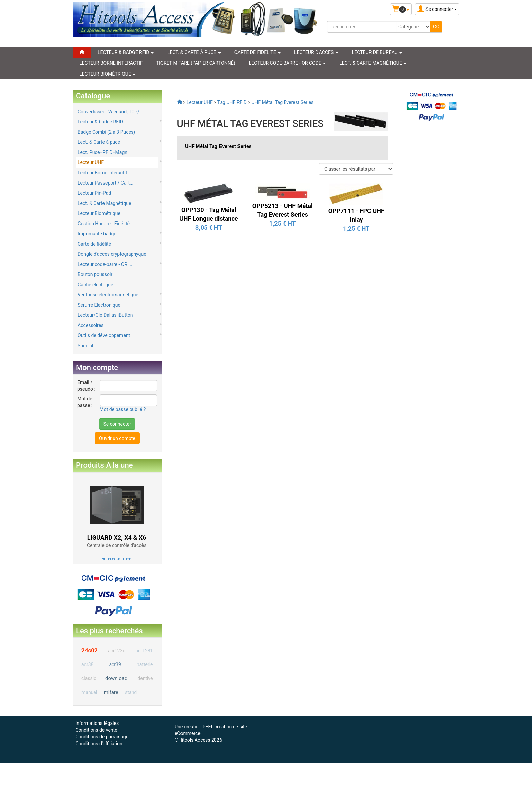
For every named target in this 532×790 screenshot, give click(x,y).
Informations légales (97, 723)
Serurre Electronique (99, 305)
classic (89, 678)
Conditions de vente (96, 730)
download (116, 678)
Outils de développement (104, 335)
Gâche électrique (96, 285)
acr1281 (144, 651)
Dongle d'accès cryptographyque (112, 254)
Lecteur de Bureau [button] (377, 52)
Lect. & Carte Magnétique (104, 203)
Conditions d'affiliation (99, 744)
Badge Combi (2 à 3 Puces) (106, 132)
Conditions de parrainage (102, 737)
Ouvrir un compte (117, 438)
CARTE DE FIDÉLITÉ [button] (258, 52)
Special (85, 346)
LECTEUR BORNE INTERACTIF (111, 63)
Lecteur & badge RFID (100, 122)
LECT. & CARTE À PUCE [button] (194, 52)
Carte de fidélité (94, 244)
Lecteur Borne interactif (102, 173)
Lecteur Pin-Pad (94, 193)
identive (145, 678)
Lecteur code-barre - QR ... (105, 264)
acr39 (115, 664)
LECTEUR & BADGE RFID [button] (126, 52)
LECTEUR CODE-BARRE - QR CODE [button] (288, 63)
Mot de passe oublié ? (123, 409)
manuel (89, 692)
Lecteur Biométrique (99, 213)
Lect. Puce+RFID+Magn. (103, 152)
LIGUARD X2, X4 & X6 (117, 537)
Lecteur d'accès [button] (316, 52)
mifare (111, 692)
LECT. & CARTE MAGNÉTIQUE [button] (373, 63)
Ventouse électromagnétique (108, 295)
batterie (145, 664)
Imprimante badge (97, 234)
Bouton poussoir (95, 274)
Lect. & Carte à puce (99, 142)
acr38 (87, 664)
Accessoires (91, 325)
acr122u (117, 651)
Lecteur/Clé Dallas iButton (105, 315)
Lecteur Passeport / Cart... (106, 183)
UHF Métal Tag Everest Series (218, 146)
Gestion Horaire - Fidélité (104, 224)
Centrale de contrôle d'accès (117, 545)
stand (131, 692)
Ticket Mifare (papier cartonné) (196, 63)
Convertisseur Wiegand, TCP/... (110, 112)
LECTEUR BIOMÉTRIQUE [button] (107, 74)
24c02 (90, 650)
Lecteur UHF (91, 162)
